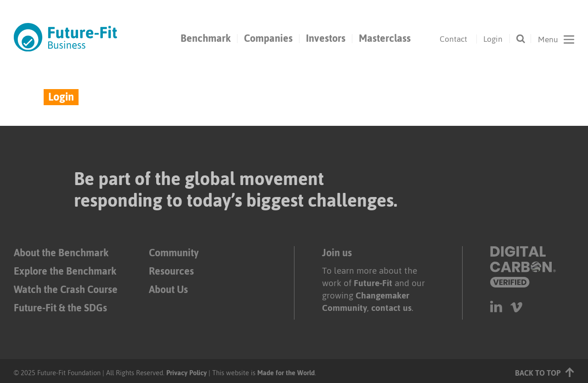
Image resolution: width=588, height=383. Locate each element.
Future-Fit (373, 283)
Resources (171, 271)
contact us (391, 308)
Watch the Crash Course (66, 290)
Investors (326, 39)
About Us (168, 290)
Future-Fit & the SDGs (60, 308)
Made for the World (286, 373)
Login (493, 39)
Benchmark (206, 39)
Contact (453, 39)
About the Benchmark (61, 253)
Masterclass (385, 39)
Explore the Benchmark (65, 271)
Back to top (545, 372)
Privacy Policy (187, 373)
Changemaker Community (366, 302)
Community (174, 253)
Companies (268, 39)
